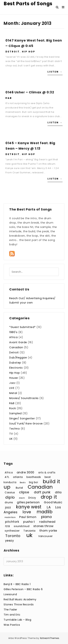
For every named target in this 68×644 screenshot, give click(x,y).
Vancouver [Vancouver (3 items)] (46, 536)
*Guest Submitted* (22, 327)
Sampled (16, 413)
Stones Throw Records (19, 604)
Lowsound (10, 594)
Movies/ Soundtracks (24, 398)
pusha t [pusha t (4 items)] (29, 522)
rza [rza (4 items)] (8, 526)
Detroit (13, 52)
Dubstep (15, 363)
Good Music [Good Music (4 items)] (53, 502)
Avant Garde (18, 342)
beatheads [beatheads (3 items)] (34, 477)
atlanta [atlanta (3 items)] (18, 477)
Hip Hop (29, 52)
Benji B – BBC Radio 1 (17, 584)
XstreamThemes (50, 638)
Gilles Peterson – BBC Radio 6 (23, 589)
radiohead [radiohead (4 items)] (47, 522)
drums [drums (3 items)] (9, 502)
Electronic (16, 368)
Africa (13, 337)
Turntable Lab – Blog (17, 620)
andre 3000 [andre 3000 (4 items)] (25, 472)
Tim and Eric (12, 615)
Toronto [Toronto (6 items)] (13, 536)
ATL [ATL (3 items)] (7, 477)
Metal (13, 393)
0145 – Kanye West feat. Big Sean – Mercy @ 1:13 (30, 146)
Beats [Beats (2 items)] (23, 483)
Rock (13, 408)
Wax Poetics (12, 625)
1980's (13, 332)
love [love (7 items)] (27, 512)
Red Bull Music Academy (20, 599)
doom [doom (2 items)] (22, 498)
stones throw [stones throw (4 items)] (43, 526)
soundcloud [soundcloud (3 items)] (22, 526)
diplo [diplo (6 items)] (10, 497)
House (14, 378)
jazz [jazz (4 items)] (8, 507)
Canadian (16, 347)
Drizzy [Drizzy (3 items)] (32, 498)
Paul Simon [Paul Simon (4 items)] (28, 517)
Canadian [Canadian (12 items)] (40, 487)
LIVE (12, 388)
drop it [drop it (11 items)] (49, 497)
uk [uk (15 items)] (29, 535)
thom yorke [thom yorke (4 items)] (48, 531)
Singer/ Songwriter (22, 418)
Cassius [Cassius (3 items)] (10, 493)
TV (11, 434)
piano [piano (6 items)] (47, 517)
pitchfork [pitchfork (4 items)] (12, 522)
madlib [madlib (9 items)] (45, 512)
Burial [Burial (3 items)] (19, 488)
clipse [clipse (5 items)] (24, 492)
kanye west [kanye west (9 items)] (29, 507)
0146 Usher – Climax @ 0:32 (30, 92)
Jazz (12, 383)
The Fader (10, 610)
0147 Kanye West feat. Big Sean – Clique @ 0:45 (34, 43)
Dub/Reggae (18, 358)
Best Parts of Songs (28, 4)
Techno (15, 429)
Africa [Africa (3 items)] (9, 473)
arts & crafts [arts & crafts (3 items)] (47, 473)
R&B (9, 98)
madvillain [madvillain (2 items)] (10, 517)
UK (11, 439)
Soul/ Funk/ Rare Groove (26, 424)
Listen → (55, 72)
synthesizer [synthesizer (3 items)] (12, 531)
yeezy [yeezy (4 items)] (10, 541)
